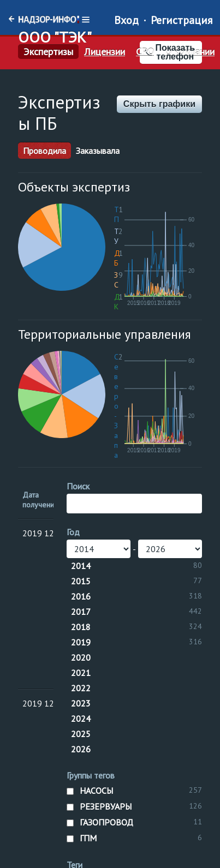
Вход (126, 20)
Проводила (44, 151)
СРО (145, 52)
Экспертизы (48, 52)
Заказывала (98, 151)
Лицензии (105, 52)
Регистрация (182, 20)
